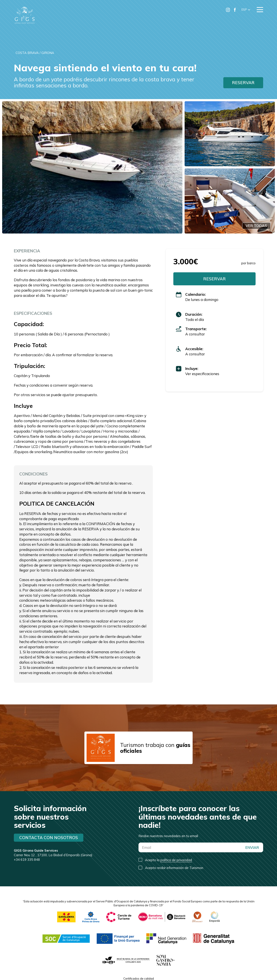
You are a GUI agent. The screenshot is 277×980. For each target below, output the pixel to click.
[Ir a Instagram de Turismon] (228, 10)
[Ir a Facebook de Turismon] (235, 10)
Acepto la (168, 860)
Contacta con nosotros (49, 838)
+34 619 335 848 (27, 860)
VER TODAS (256, 226)
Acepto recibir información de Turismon (174, 868)
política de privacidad (176, 860)
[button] (246, 10)
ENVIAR (252, 847)
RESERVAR (243, 83)
